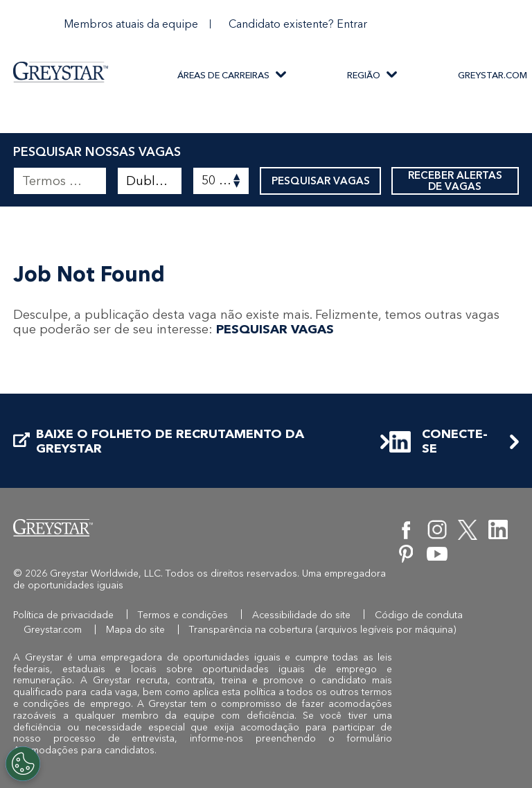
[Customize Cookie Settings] (23, 764)
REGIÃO (364, 75)
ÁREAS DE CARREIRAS (223, 75)
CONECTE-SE (438, 442)
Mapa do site (135, 630)
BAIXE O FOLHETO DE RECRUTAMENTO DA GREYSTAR (159, 442)
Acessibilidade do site (301, 615)
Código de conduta (419, 615)
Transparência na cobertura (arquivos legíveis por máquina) (323, 630)
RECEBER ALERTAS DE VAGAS (455, 181)
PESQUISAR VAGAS (320, 181)
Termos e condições (183, 615)
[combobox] (150, 181)
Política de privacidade (63, 615)
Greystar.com (53, 630)
